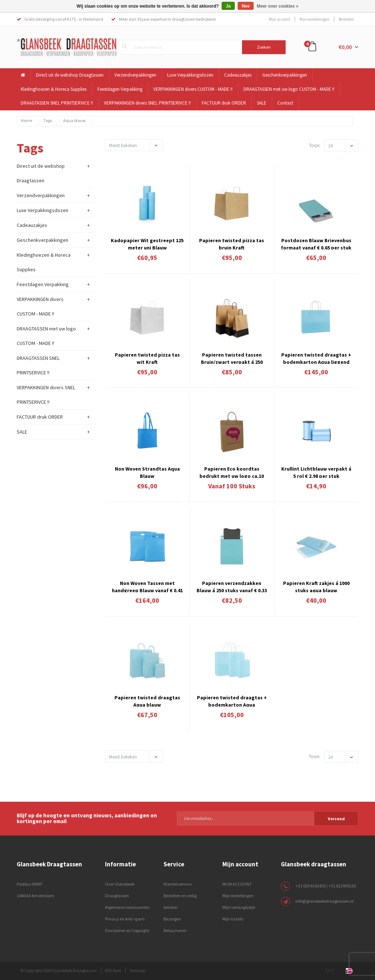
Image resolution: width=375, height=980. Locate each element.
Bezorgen (172, 919)
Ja (228, 6)
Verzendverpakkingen (135, 75)
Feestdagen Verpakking (120, 89)
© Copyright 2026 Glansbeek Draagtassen (59, 970)
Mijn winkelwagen (314, 19)
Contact (285, 103)
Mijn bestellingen (238, 896)
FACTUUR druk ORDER (224, 103)
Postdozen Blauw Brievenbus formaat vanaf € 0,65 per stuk (316, 243)
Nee (246, 6)
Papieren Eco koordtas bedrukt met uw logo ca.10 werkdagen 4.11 (232, 472)
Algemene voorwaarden (127, 907)
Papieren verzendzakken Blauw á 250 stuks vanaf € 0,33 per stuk (232, 586)
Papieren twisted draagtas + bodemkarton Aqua (232, 700)
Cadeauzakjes (238, 75)
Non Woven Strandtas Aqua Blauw (147, 472)
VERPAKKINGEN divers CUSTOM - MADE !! (193, 89)
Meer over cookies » (278, 6)
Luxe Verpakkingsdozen (190, 75)
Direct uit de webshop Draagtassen (70, 75)
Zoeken (264, 47)
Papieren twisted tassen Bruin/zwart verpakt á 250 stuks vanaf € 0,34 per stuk (232, 358)
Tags (48, 120)
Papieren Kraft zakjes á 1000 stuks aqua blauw (316, 586)
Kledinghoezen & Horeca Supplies (54, 89)
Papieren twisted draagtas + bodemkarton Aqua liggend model (316, 358)
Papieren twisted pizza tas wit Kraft (147, 358)
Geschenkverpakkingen (285, 75)
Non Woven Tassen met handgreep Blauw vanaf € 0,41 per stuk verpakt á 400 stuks (147, 586)
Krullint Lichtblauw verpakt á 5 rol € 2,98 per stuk (316, 472)
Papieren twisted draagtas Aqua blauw (147, 700)
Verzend (336, 819)
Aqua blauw (74, 120)
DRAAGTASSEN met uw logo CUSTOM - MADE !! (289, 89)
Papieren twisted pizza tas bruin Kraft (232, 243)
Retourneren (175, 930)
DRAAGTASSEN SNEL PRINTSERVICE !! (57, 103)
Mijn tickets (233, 919)
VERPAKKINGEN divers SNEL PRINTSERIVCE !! (147, 103)
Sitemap (137, 970)
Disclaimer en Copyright (127, 930)
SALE (262, 103)
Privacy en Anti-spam (125, 919)
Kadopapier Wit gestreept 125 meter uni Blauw (147, 243)
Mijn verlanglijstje (239, 907)
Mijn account (280, 19)
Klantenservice (178, 884)
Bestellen (346, 19)
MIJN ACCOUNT (237, 884)
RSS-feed (113, 970)
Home (26, 120)
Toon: (315, 145)
